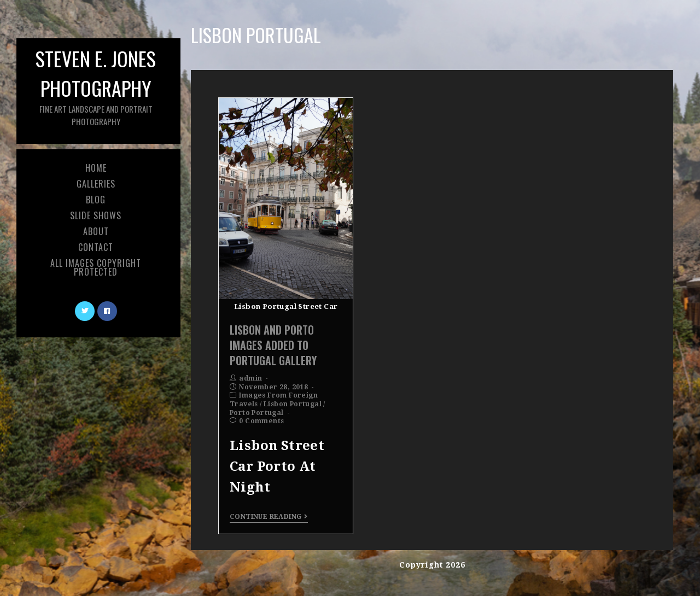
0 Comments (261, 421)
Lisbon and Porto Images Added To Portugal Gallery (273, 345)
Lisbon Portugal (293, 404)
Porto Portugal (257, 413)
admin (250, 378)
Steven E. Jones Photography (96, 86)
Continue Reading (269, 517)
